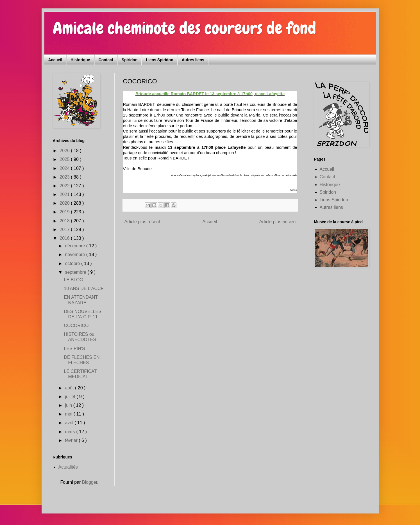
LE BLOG (73, 280)
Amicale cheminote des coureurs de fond (184, 28)
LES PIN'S (74, 349)
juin (69, 405)
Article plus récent (142, 222)
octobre (73, 263)
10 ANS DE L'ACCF (84, 288)
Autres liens (193, 60)
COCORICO (76, 326)
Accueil (55, 60)
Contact (106, 60)
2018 (65, 221)
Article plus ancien (278, 222)
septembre (76, 272)
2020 (65, 203)
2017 (65, 230)
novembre (76, 254)
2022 (65, 186)
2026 (65, 151)
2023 (65, 177)
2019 (65, 212)
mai (69, 414)
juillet (71, 397)
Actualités (68, 467)
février (72, 440)
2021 (65, 194)
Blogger (90, 482)
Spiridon (130, 60)
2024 (65, 168)
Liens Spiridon (159, 60)
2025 (65, 159)
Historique (80, 60)
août (70, 388)
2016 (65, 238)
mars (71, 432)
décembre (76, 246)
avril (70, 423)
